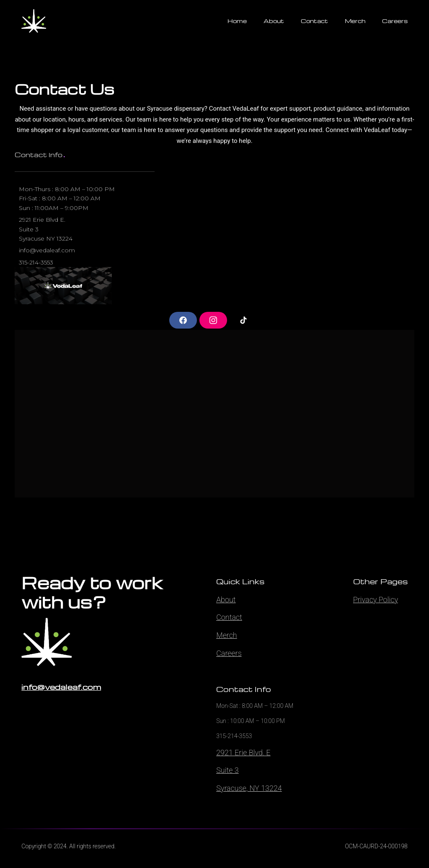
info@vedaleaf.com (61, 687)
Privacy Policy (376, 600)
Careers (229, 653)
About (226, 600)
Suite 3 (227, 770)
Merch (227, 635)
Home (237, 21)
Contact (229, 617)
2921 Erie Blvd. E (243, 753)
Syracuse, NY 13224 (249, 788)
